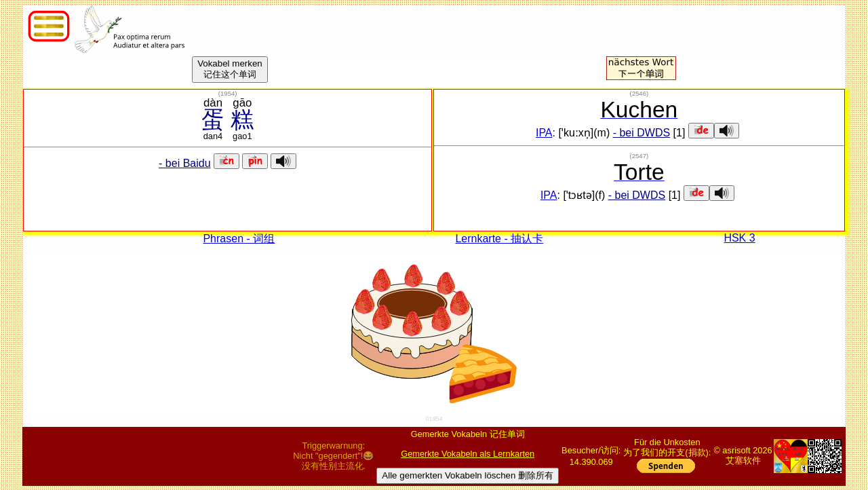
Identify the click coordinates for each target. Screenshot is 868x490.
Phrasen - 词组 (239, 239)
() (228, 93)
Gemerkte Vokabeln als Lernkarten (468, 454)
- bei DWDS (642, 133)
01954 (434, 419)
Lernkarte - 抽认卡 (499, 239)
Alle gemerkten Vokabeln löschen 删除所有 (468, 475)
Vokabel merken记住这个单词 (230, 69)
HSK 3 (739, 238)
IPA (544, 133)
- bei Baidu (185, 163)
